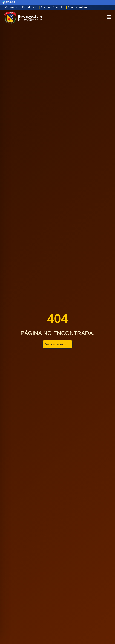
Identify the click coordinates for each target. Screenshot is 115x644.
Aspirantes (12, 7)
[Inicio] (23, 18)
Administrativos (78, 7)
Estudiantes (30, 7)
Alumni (45, 7)
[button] (109, 18)
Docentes (59, 7)
